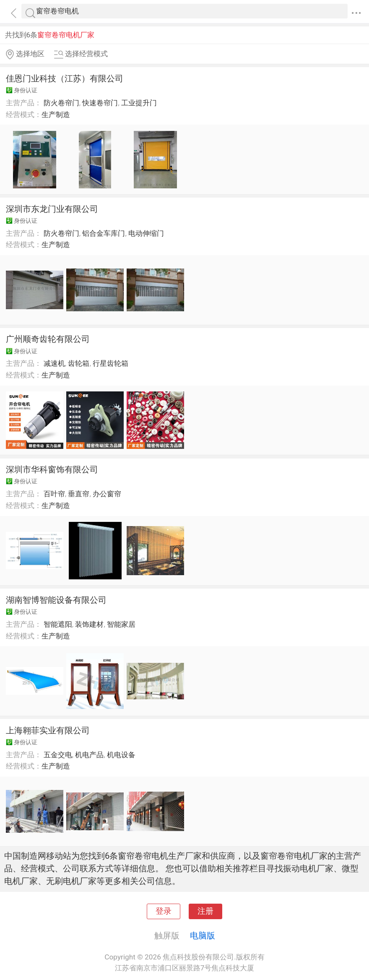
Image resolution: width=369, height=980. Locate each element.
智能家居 (121, 624)
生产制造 (56, 115)
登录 (164, 911)
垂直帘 (79, 494)
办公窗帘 (107, 494)
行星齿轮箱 (110, 363)
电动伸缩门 (146, 233)
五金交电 (58, 755)
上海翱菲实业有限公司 (48, 730)
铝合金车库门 (104, 233)
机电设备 (121, 755)
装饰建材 (89, 624)
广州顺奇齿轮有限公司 (48, 339)
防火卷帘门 (61, 103)
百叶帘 (54, 494)
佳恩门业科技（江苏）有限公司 (65, 78)
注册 (205, 911)
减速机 (54, 363)
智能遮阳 (58, 624)
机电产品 (89, 755)
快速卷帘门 (100, 103)
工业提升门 (139, 103)
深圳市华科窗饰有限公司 (52, 469)
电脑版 (203, 936)
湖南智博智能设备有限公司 (56, 600)
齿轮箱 (79, 363)
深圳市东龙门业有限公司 (52, 209)
